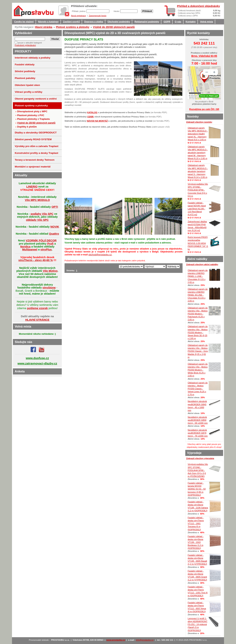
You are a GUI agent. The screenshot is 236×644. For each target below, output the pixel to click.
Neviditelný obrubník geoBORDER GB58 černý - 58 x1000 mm (198, 420)
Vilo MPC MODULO (37, 200)
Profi (50, 244)
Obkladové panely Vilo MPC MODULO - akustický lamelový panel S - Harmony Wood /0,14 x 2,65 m (198, 171)
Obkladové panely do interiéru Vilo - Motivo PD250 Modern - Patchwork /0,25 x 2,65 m (198, 314)
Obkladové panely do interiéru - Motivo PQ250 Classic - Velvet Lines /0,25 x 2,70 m (198, 389)
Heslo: (117, 11)
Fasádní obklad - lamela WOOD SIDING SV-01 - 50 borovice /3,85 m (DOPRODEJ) (197, 489)
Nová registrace (78, 16)
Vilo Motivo (50, 271)
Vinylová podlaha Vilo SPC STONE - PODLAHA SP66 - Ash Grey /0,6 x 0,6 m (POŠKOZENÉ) (198, 470)
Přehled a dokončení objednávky (198, 6)
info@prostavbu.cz (145, 640)
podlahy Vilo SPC (42, 214)
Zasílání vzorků (71, 22)
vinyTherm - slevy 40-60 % (36, 260)
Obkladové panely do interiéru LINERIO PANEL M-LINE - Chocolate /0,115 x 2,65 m (198, 295)
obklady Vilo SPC (37, 220)
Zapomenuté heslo (97, 16)
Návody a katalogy (48, 22)
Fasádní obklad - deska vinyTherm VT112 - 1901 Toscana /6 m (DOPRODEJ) (196, 524)
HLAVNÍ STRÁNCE (37, 320)
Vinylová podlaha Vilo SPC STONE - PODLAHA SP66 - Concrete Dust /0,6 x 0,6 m (198, 190)
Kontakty (191, 22)
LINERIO (32, 186)
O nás (178, 22)
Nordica (25, 246)
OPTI (55, 207)
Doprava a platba (94, 22)
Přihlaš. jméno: (79, 11)
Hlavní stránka (44, 27)
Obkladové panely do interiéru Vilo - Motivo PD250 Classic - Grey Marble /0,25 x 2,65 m (198, 351)
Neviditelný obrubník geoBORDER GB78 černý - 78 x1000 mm (198, 433)
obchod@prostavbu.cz (100, 255)
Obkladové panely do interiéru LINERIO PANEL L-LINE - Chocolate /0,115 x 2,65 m (198, 276)
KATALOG (92, 112)
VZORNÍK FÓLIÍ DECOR (41, 240)
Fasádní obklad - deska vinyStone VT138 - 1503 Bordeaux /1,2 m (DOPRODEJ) (196, 542)
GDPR (167, 22)
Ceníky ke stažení (24, 22)
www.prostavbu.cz (116, 640)
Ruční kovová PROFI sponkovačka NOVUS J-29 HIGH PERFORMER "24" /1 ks (198, 243)
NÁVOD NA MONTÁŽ (97, 121)
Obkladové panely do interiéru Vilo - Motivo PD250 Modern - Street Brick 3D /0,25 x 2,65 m (198, 332)
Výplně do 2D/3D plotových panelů (114, 27)
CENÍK (91, 117)
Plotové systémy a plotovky (73, 27)
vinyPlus (46, 249)
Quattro (54, 234)
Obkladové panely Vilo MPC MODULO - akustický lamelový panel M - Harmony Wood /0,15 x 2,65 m (198, 153)
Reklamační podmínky (147, 22)
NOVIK (55, 227)
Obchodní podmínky (119, 22)
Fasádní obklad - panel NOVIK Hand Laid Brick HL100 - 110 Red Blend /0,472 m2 (197, 209)
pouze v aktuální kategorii (30, 43)
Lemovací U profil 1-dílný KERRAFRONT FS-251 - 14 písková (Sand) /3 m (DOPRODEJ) (198, 624)
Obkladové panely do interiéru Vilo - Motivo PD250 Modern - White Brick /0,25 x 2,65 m (198, 370)
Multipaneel (30, 249)
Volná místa (206, 22)
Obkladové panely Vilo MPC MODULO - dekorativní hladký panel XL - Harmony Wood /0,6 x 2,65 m (198, 134)
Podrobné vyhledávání (25, 45)
